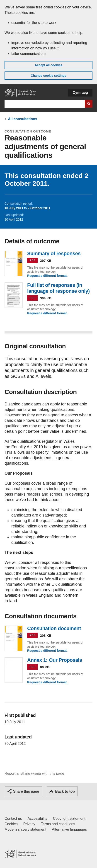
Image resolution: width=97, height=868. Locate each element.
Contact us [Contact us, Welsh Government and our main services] (13, 818)
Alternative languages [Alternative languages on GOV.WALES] (69, 829)
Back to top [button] (65, 791)
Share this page (26, 791)
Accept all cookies (48, 65)
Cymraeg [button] (80, 93)
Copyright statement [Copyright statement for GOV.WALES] (69, 818)
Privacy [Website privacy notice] (29, 824)
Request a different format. (47, 276)
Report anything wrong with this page (34, 773)
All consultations (23, 119)
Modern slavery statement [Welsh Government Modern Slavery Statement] (25, 829)
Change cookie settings (48, 76)
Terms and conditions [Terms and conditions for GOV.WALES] (58, 824)
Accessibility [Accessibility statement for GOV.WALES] (37, 818)
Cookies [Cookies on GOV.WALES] (11, 824)
